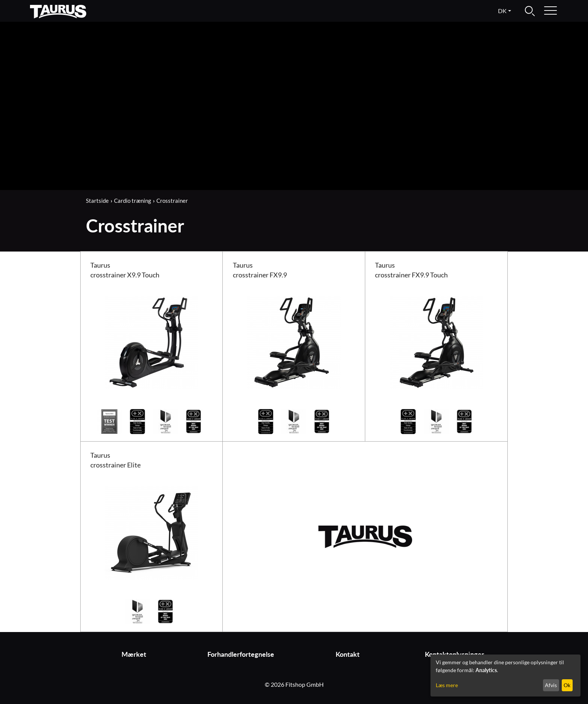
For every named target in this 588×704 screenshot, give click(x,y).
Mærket (134, 654)
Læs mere (447, 685)
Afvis (551, 685)
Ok (567, 685)
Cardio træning (133, 201)
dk (502, 11)
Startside (97, 201)
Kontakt (348, 654)
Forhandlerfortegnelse (241, 654)
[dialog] (505, 676)
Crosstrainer (172, 201)
